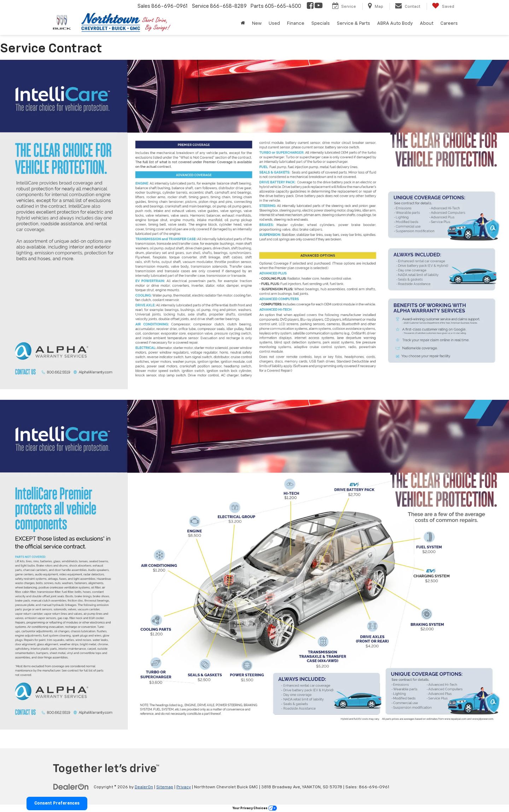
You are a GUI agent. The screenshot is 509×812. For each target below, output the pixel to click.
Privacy (184, 787)
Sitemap (165, 787)
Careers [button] (449, 24)
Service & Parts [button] (353, 24)
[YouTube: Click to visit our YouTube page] (318, 6)
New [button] (257, 24)
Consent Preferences (57, 804)
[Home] (243, 24)
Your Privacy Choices (255, 808)
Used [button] (274, 24)
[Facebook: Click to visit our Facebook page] (310, 6)
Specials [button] (321, 24)
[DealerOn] (71, 787)
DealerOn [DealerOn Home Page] (144, 787)
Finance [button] (296, 24)
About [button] (427, 24)
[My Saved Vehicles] (443, 6)
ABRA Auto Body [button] (395, 24)
